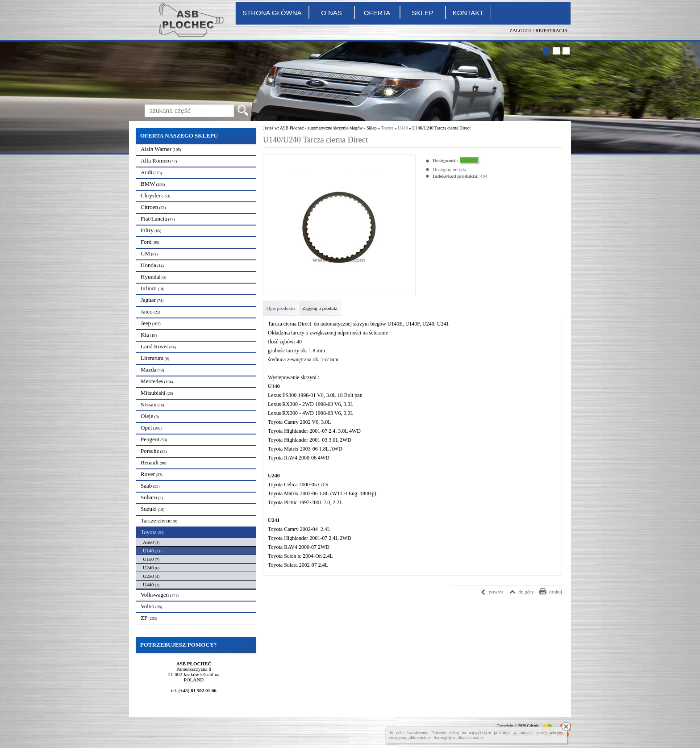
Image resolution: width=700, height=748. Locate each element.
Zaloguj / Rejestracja (539, 30)
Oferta (377, 13)
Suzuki (152, 509)
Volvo (151, 606)
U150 (151, 559)
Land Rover (158, 346)
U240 (151, 568)
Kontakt (468, 13)
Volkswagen (160, 595)
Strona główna (272, 13)
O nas (331, 13)
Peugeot (154, 439)
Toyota (152, 532)
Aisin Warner (161, 149)
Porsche (154, 451)
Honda (152, 265)
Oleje (150, 416)
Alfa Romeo (159, 161)
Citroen (153, 207)
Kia (149, 335)
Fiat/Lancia (158, 219)
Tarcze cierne (159, 520)
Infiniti (152, 288)
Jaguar (152, 300)
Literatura (155, 358)
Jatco (150, 311)
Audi (151, 172)
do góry (526, 592)
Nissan (152, 404)
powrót (496, 592)
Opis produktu (281, 308)
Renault (154, 462)
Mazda (152, 370)
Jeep (151, 323)
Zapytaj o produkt (320, 308)
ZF (149, 618)
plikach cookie (470, 738)
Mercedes (157, 381)
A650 (151, 542)
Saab (150, 486)
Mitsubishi (157, 393)
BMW (153, 184)
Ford (150, 242)
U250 (151, 576)
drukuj (556, 592)
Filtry (151, 230)
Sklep (422, 13)
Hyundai (154, 277)
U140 (152, 551)
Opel (151, 428)
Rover (152, 474)
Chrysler (156, 195)
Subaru (152, 497)
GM (149, 253)
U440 (151, 585)
